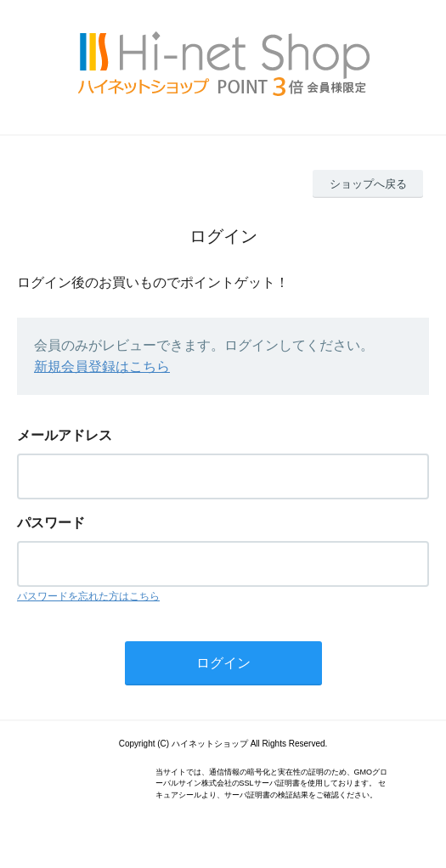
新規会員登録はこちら (102, 366)
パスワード (51, 523)
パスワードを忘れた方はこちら (88, 596)
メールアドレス (65, 435)
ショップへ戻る (368, 184)
